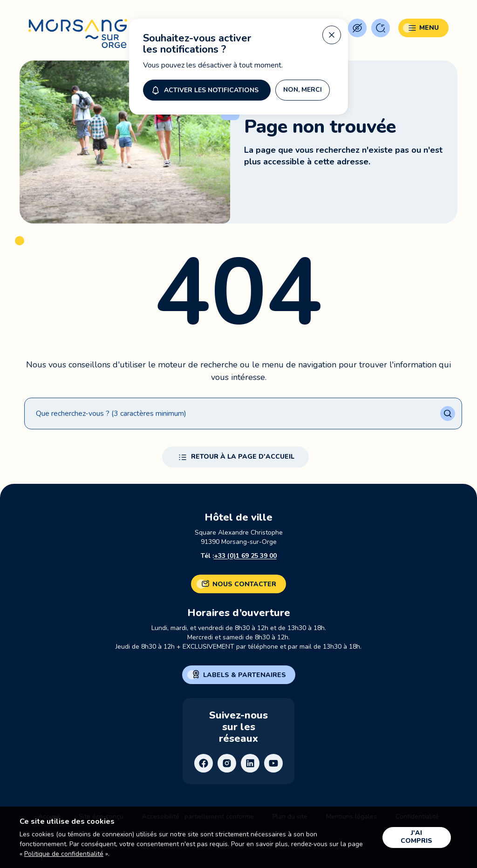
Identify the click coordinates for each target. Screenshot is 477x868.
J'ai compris (416, 837)
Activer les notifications (204, 90)
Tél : (239, 556)
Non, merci (303, 90)
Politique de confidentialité (64, 854)
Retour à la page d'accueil (235, 457)
